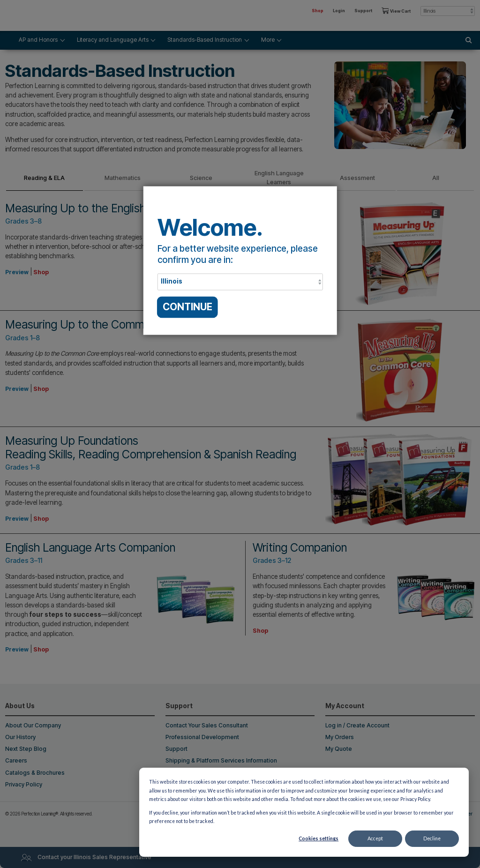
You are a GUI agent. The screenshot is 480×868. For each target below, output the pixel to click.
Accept (375, 838)
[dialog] (304, 812)
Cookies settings (319, 838)
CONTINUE (187, 307)
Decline (432, 838)
